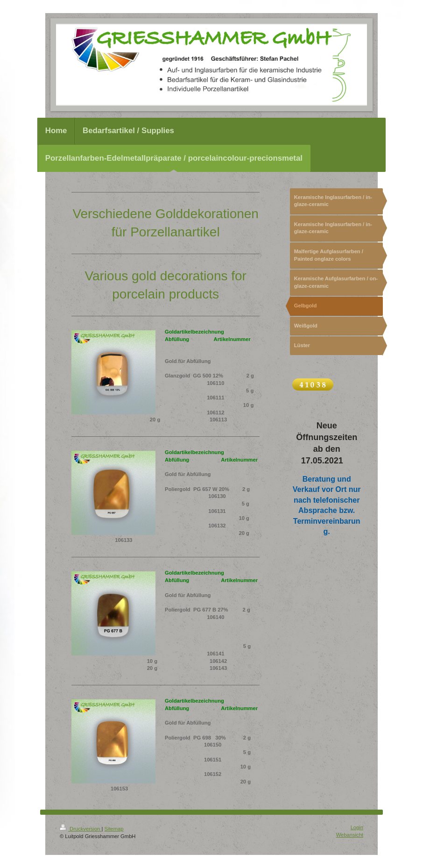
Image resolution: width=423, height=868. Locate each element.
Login (357, 827)
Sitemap (114, 829)
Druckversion (81, 829)
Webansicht (350, 835)
